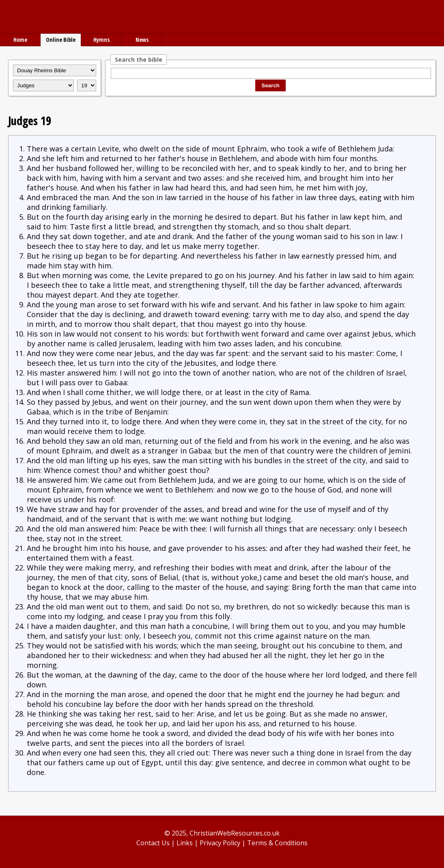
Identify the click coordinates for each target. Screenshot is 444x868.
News (142, 40)
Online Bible (61, 40)
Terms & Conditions (277, 843)
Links (185, 843)
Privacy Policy (220, 843)
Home (20, 40)
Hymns (101, 40)
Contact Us (153, 843)
